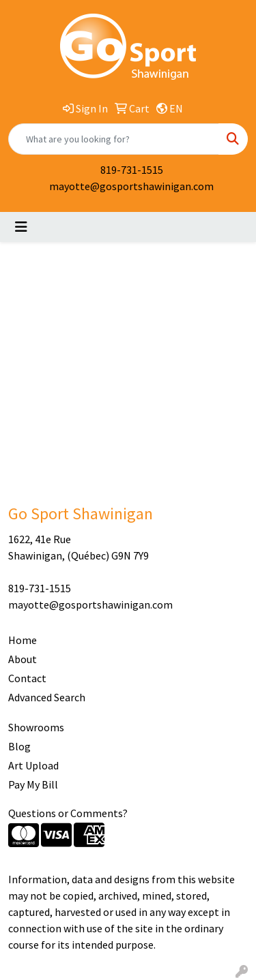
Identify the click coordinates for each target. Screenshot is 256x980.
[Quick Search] (114, 139)
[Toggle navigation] (21, 227)
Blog (19, 746)
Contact (27, 678)
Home (23, 640)
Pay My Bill (33, 784)
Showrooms (36, 727)
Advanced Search (47, 697)
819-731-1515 (132, 170)
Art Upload (33, 765)
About (23, 659)
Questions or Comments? (68, 813)
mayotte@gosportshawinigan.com (131, 186)
